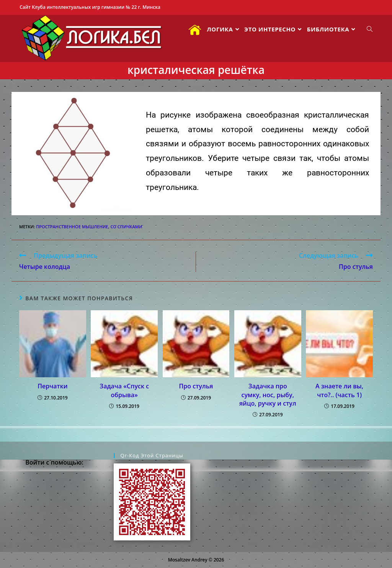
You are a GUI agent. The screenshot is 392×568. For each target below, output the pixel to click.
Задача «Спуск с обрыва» (124, 390)
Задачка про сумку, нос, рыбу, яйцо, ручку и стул (268, 395)
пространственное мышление (72, 227)
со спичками (126, 227)
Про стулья (196, 386)
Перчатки (52, 386)
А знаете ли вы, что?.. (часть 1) (339, 390)
